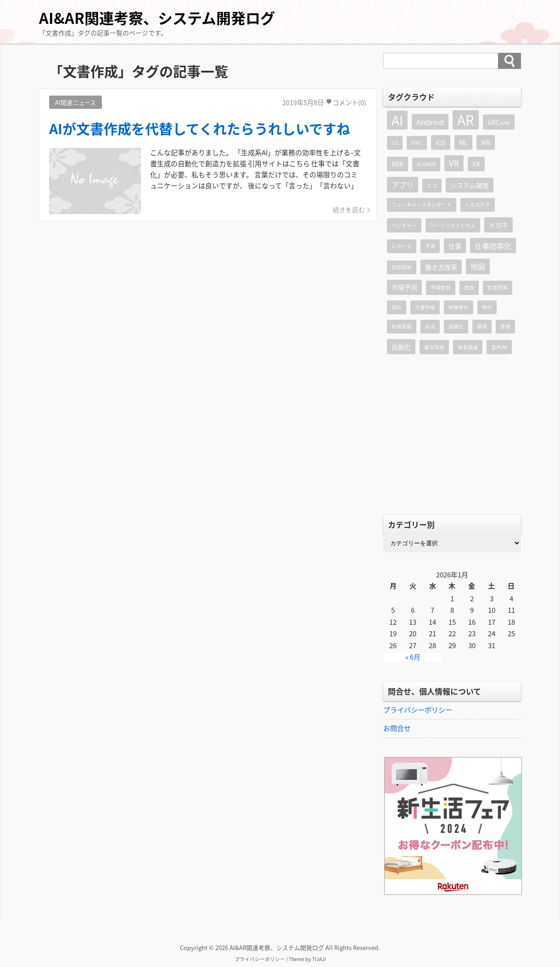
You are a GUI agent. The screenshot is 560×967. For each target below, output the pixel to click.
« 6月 (413, 657)
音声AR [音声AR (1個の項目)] (499, 347)
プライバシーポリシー (418, 710)
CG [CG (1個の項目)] (395, 143)
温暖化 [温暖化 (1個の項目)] (456, 326)
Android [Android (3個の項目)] (430, 122)
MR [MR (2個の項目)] (486, 142)
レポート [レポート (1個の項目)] (402, 246)
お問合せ (397, 728)
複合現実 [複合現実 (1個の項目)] (434, 347)
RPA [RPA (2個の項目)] (398, 164)
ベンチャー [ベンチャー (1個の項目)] (404, 225)
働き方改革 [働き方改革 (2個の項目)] (441, 267)
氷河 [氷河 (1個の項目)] (430, 326)
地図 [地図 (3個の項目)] (478, 266)
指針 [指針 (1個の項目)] (397, 307)
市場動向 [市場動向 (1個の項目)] (441, 287)
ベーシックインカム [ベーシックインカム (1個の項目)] (453, 225)
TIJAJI (319, 959)
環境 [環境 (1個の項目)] (482, 326)
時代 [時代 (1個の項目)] (487, 307)
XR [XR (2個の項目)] (476, 164)
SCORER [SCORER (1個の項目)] (426, 164)
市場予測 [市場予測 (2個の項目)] (404, 287)
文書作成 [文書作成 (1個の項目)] (425, 307)
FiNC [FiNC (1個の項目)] (417, 143)
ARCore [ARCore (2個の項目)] (499, 122)
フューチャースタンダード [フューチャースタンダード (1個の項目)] (422, 205)
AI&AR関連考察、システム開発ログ (157, 18)
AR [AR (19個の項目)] (466, 120)
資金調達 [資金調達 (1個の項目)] (468, 347)
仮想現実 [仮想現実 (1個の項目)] (402, 267)
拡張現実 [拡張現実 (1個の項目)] (498, 287)
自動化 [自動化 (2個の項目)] (401, 347)
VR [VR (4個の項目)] (454, 163)
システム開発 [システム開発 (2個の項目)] (470, 185)
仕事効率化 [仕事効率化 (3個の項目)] (493, 246)
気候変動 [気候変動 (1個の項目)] (402, 326)
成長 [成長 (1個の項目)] (469, 287)
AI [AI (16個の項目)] (397, 120)
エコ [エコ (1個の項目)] (432, 185)
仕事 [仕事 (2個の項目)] (455, 246)
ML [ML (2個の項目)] (463, 142)
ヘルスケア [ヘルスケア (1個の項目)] (478, 205)
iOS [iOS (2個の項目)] (441, 142)
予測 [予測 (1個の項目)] (430, 246)
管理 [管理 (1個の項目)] (505, 326)
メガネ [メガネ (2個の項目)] (498, 225)
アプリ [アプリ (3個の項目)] (403, 185)
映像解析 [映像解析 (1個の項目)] (459, 307)
